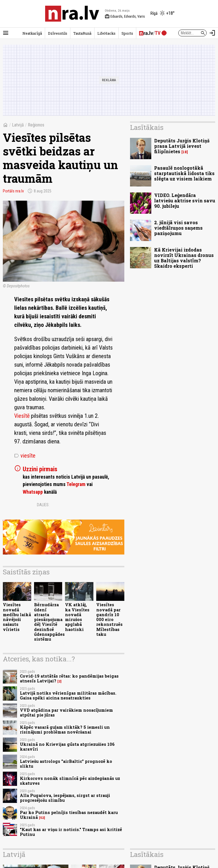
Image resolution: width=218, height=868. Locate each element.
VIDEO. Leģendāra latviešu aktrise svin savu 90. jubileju (185, 201)
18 (185, 152)
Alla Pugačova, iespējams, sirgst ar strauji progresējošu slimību (65, 798)
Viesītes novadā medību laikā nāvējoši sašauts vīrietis (17, 617)
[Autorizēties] (212, 33)
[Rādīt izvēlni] (6, 33)
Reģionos (36, 125)
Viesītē (23, 416)
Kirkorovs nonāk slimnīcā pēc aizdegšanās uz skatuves (70, 781)
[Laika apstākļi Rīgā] (163, 14)
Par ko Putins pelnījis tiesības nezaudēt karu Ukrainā (69, 815)
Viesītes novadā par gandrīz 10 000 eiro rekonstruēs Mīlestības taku (109, 619)
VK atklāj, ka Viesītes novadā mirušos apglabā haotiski (77, 617)
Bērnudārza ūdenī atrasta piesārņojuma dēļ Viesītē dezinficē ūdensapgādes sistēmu (49, 622)
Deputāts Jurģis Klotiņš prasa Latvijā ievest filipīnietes (182, 146)
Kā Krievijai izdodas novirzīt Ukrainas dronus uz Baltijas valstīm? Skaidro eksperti (184, 258)
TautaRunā (82, 33)
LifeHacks (106, 33)
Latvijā (18, 125)
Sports (127, 33)
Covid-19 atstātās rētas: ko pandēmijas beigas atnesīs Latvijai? (69, 678)
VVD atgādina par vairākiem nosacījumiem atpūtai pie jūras (66, 713)
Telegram (76, 484)
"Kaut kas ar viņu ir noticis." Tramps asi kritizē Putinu (71, 832)
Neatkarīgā (32, 33)
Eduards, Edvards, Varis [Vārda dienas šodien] (125, 16)
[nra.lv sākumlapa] (72, 14)
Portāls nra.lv (13, 191)
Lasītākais (147, 127)
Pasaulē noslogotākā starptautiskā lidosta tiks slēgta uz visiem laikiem (184, 173)
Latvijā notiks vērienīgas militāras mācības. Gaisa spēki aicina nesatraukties (68, 695)
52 (42, 818)
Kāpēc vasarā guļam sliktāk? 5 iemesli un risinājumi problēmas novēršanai (65, 730)
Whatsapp (33, 492)
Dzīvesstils (58, 33)
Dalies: (43, 505)
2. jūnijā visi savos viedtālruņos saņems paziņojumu (178, 228)
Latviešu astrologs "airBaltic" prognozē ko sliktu (66, 764)
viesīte (25, 456)
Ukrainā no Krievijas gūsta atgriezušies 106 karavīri (67, 747)
